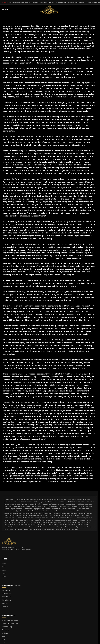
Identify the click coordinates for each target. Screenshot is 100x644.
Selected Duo (6, 594)
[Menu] (3, 10)
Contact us (6, 630)
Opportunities (7, 597)
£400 (4, 576)
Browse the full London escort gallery (72, 2)
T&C (3, 643)
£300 (4, 570)
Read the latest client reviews (18, 2)
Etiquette (5, 606)
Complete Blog (7, 627)
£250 (4, 567)
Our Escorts (6, 590)
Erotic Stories (6, 600)
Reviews (5, 633)
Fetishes (5, 603)
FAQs (4, 639)
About (4, 636)
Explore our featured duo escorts (44, 2)
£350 (4, 573)
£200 (4, 564)
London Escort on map (10, 623)
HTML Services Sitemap (10, 620)
